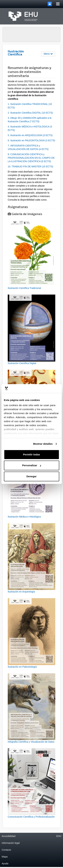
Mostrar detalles (43, 444)
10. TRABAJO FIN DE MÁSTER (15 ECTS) (30, 166)
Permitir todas (32, 454)
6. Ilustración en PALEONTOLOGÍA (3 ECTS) (31, 140)
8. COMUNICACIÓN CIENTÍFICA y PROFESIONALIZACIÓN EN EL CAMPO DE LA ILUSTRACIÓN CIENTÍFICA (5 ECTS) (31, 158)
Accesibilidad (9, 836)
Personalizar (32, 465)
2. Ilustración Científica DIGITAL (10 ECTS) (30, 113)
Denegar (31, 476)
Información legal (11, 843)
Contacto (6, 850)
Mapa (5, 857)
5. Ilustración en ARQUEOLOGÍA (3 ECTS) (30, 135)
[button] (32, 255)
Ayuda (5, 863)
